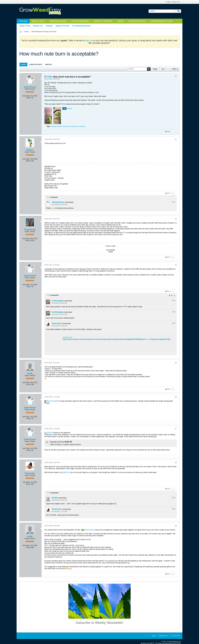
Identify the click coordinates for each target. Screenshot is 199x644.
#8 (176, 463)
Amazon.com (67, 337)
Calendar (49, 26)
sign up (89, 40)
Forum (27, 32)
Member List (38, 26)
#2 (176, 139)
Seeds (120, 21)
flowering (66, 126)
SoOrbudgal (57, 301)
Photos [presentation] (48, 64)
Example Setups (137, 21)
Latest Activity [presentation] (36, 64)
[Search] (162, 11)
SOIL (50, 77)
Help (154, 636)
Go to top (176, 636)
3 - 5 (171, 296)
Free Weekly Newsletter (81, 26)
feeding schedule (57, 126)
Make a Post (38, 21)
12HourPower (30, 87)
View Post (71, 442)
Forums (23, 21)
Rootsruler (57, 323)
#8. (174, 498)
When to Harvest (103, 21)
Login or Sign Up (173, 2)
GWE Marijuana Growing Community (44, 32)
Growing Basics (58, 21)
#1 (176, 76)
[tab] (23, 64)
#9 (176, 526)
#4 (176, 265)
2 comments (54, 493)
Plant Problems (80, 21)
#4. (174, 301)
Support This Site (62, 26)
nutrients (82, 126)
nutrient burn (74, 126)
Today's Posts (25, 26)
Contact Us (164, 636)
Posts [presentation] (23, 64)
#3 (176, 219)
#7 (176, 429)
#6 (176, 397)
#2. (174, 202)
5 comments (54, 295)
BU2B (30, 373)
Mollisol (30, 150)
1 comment (54, 197)
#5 (176, 363)
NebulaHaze (90, 530)
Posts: (29, 98)
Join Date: (26, 96)
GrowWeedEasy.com (162, 21)
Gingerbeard (30, 230)
